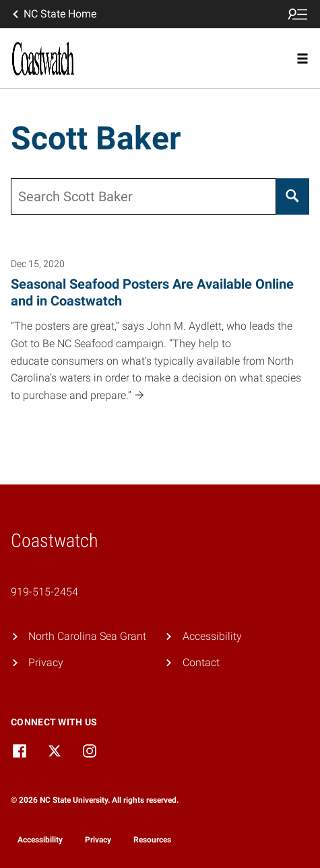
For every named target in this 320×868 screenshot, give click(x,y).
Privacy (46, 662)
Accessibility (212, 636)
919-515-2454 (44, 592)
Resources (152, 840)
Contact (201, 662)
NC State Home (53, 14)
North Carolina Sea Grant (87, 636)
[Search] (293, 196)
